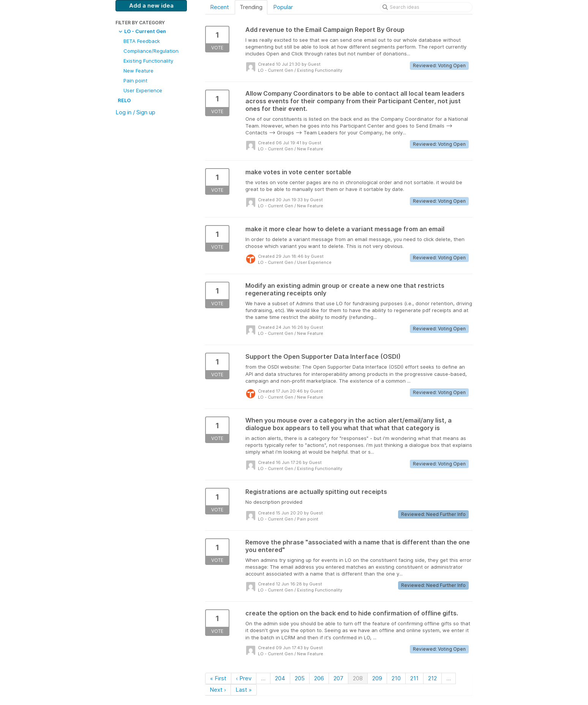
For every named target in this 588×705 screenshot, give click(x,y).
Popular (283, 7)
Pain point (135, 80)
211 (414, 678)
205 (300, 678)
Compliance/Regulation (151, 51)
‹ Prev (244, 678)
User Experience (143, 90)
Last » (244, 690)
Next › (218, 690)
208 (358, 678)
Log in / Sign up (135, 112)
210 (396, 678)
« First (218, 678)
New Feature (138, 71)
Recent (220, 7)
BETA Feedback (142, 41)
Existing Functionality (148, 61)
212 (432, 678)
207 (338, 678)
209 (377, 678)
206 (319, 678)
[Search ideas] (426, 7)
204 (280, 678)
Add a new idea (151, 6)
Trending (251, 7)
